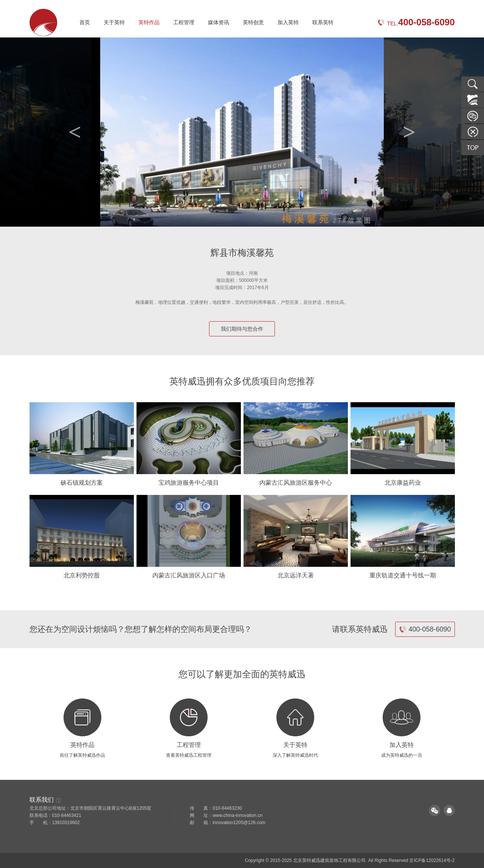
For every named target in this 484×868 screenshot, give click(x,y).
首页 (85, 22)
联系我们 (45, 800)
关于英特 (114, 22)
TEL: (416, 23)
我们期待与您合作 (242, 329)
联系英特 (323, 22)
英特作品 (149, 22)
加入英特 (288, 22)
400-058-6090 (425, 629)
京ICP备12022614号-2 (432, 860)
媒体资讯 (219, 22)
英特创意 (253, 22)
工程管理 (184, 22)
